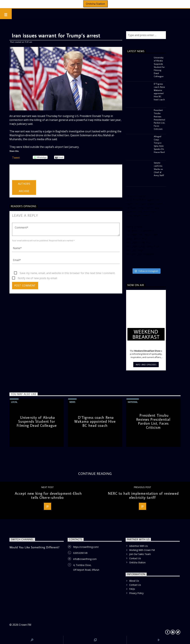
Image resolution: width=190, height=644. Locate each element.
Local (14, 402)
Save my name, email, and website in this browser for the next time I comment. (67, 273)
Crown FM (25, 625)
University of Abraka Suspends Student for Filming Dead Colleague (37, 421)
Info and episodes (146, 365)
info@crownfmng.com (85, 559)
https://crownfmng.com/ (86, 547)
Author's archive (24, 187)
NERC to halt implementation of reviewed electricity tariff (143, 495)
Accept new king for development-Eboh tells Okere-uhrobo (48, 495)
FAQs (132, 589)
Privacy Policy (136, 593)
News (72, 402)
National (133, 402)
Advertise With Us (139, 546)
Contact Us (135, 558)
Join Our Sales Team (140, 554)
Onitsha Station (95, 4)
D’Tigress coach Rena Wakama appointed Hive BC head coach (95, 421)
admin (16, 173)
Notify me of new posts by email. (38, 278)
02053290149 (80, 553)
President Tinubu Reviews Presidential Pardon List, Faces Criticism (153, 421)
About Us (134, 581)
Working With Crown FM (142, 550)
